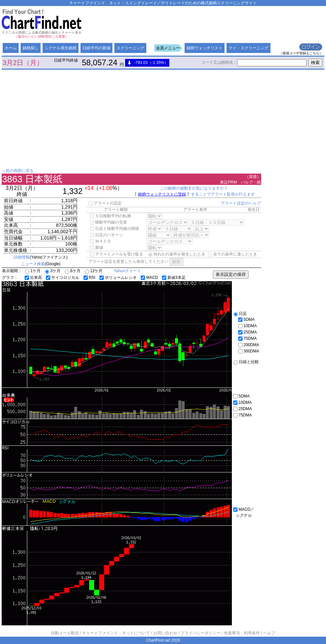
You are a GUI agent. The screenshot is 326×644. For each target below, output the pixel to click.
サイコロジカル (63, 278)
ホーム (11, 48)
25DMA (247, 332)
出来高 (33, 278)
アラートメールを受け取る (116, 254)
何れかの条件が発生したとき (177, 254)
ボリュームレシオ (118, 278)
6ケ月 (73, 271)
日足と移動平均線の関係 (114, 229)
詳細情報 (22, 257)
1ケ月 (33, 271)
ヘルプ (269, 633)
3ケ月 (53, 271)
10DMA (247, 326)
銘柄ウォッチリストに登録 (162, 194)
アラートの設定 (105, 203)
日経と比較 (246, 362)
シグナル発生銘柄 (61, 48)
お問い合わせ (165, 633)
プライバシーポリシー (201, 633)
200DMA (249, 345)
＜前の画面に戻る (18, 171)
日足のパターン (106, 235)
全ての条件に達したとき (233, 254)
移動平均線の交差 (108, 222)
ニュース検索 (33, 264)
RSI (89, 278)
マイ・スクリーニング (248, 48)
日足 (240, 314)
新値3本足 (174, 278)
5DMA (246, 320)
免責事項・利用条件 (242, 633)
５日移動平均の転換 (110, 216)
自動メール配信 (65, 633)
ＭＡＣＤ (100, 241)
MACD (149, 278)
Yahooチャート (127, 271)
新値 (96, 248)
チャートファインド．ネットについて (116, 633)
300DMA (249, 351)
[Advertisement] (161, 54)
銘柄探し (31, 48)
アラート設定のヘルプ (241, 203)
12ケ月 (94, 271)
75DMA (247, 338)
